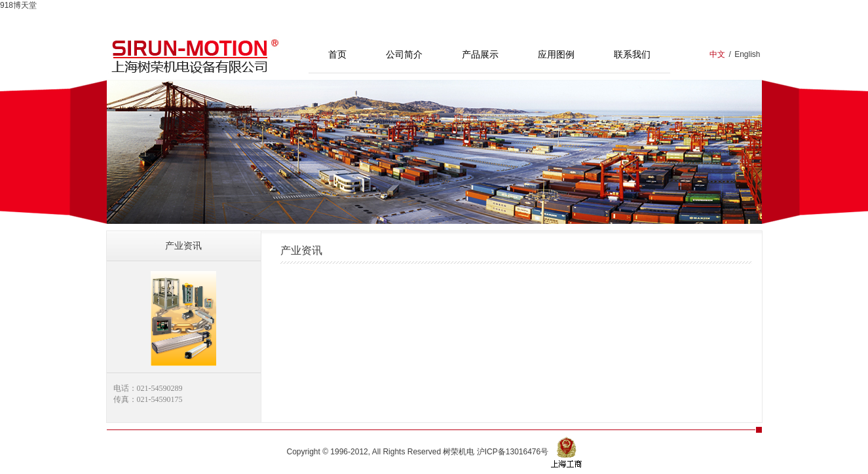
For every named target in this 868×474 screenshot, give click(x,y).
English (747, 54)
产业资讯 (183, 246)
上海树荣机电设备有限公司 (195, 55)
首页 (337, 54)
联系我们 (632, 54)
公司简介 (404, 54)
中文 (717, 54)
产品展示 (480, 54)
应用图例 (556, 54)
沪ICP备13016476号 (513, 452)
